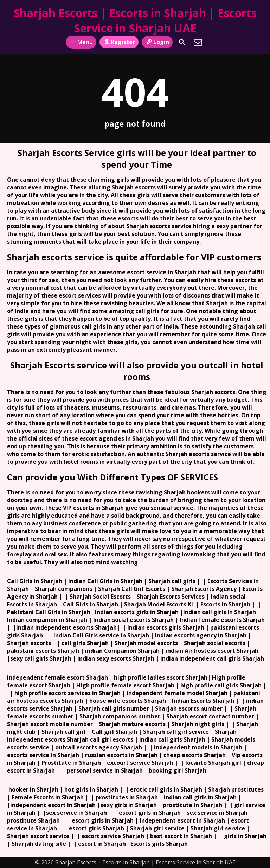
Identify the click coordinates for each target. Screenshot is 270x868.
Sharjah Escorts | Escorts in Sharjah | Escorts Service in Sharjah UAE (135, 20)
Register (119, 42)
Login (157, 42)
